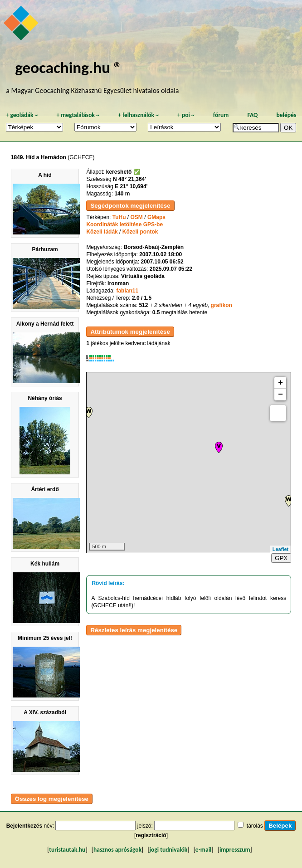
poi (186, 115)
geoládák (22, 115)
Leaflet (280, 549)
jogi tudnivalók (169, 850)
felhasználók (138, 115)
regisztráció (151, 835)
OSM (137, 217)
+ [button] (280, 383)
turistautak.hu (67, 850)
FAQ (252, 115)
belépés (286, 115)
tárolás (255, 826)
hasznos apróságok (117, 850)
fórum (221, 115)
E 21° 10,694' (131, 186)
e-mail (203, 850)
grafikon (222, 305)
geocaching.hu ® (68, 67)
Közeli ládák (102, 232)
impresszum (235, 850)
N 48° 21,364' (129, 179)
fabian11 (127, 291)
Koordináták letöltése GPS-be (124, 224)
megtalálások (78, 115)
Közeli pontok (140, 232)
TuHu (119, 217)
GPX (281, 558)
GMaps (156, 217)
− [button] (280, 395)
